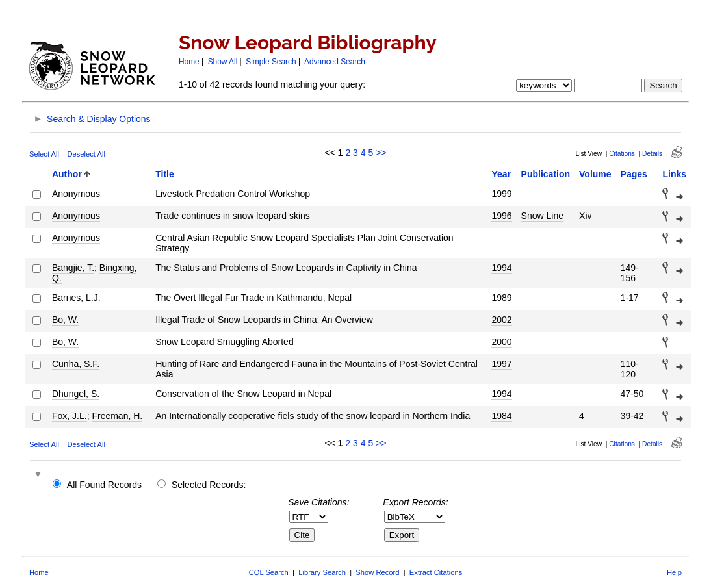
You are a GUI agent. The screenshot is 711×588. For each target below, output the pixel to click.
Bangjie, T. (73, 268)
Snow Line (542, 216)
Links (674, 174)
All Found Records (104, 485)
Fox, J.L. (70, 416)
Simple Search (271, 62)
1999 (501, 194)
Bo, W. (65, 320)
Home (189, 62)
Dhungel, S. (76, 394)
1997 (501, 364)
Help (674, 572)
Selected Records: (209, 485)
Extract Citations (436, 572)
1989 (501, 298)
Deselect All (86, 154)
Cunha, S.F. (76, 364)
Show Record (377, 572)
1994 (501, 268)
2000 (501, 342)
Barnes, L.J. (76, 298)
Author (67, 174)
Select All (44, 154)
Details (652, 154)
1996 (501, 216)
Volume (595, 174)
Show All (223, 62)
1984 (501, 416)
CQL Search (269, 572)
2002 (501, 320)
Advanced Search (335, 62)
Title (165, 174)
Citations (622, 154)
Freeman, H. (117, 416)
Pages (634, 174)
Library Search (322, 572)
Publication (546, 174)
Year (501, 174)
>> (381, 153)
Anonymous (76, 194)
